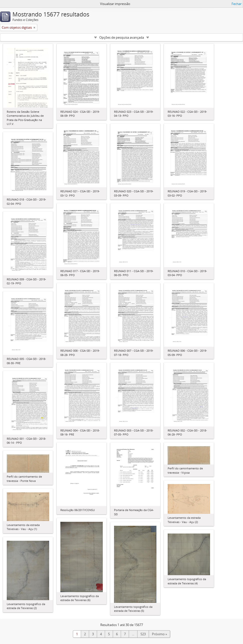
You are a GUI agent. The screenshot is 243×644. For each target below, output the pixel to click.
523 (143, 634)
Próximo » (159, 634)
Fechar (237, 4)
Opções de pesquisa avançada (122, 37)
